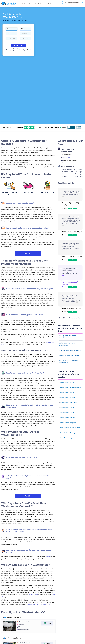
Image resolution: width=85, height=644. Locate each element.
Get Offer (51, 4)
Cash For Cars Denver (67, 382)
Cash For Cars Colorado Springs (71, 387)
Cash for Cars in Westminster (69, 355)
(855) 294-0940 (33, 595)
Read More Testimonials (71, 318)
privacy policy (26, 50)
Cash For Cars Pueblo (67, 407)
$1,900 (49, 623)
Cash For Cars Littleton (68, 397)
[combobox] (12, 29)
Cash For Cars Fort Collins (69, 402)
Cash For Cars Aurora (67, 392)
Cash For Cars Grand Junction (70, 428)
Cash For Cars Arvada (67, 413)
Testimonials (26, 4)
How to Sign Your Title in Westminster (39, 605)
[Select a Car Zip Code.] (12, 39)
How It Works (39, 4)
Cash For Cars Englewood (69, 438)
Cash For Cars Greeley (68, 433)
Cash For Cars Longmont (68, 423)
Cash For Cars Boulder (67, 418)
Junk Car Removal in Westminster (71, 350)
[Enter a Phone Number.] (25, 39)
